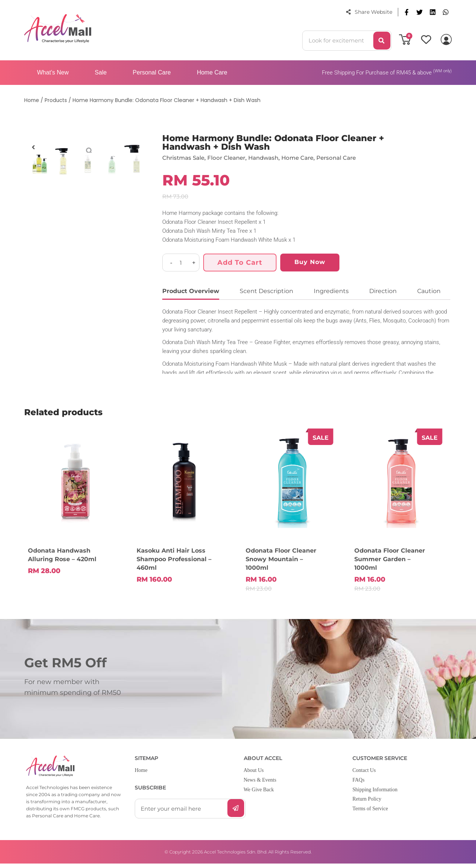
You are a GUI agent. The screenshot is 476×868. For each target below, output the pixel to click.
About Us (254, 775)
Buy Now (310, 262)
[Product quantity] (181, 263)
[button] (407, 12)
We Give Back (259, 794)
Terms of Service (370, 813)
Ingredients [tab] (331, 291)
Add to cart (240, 263)
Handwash (270, 158)
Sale (101, 72)
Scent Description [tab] (266, 291)
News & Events (260, 785)
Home (141, 775)
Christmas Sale (185, 158)
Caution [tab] (429, 291)
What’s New (53, 72)
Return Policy (367, 804)
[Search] (382, 41)
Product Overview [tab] (191, 291)
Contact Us (364, 775)
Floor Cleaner (230, 158)
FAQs (358, 785)
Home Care (212, 72)
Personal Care (152, 72)
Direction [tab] (383, 291)
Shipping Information (375, 794)
